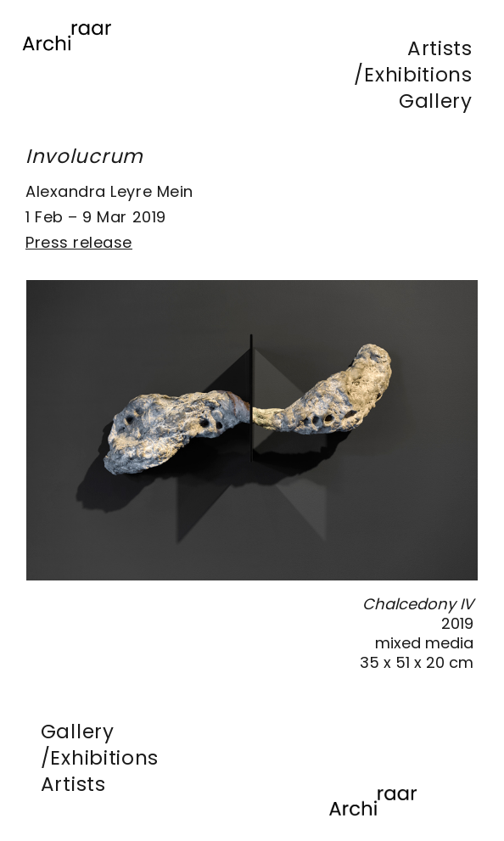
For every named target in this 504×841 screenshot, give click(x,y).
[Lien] (67, 60)
